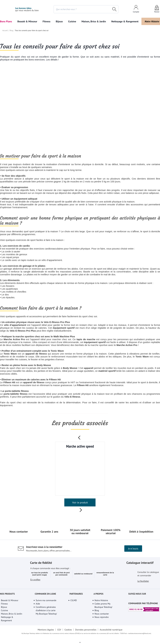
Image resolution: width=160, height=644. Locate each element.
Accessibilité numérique (112, 633)
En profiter (36, 588)
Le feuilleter (143, 585)
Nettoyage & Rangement (124, 21)
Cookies (68, 633)
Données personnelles (86, 633)
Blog (11, 84)
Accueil (5, 84)
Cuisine (72, 21)
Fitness (47, 21)
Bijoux (59, 21)
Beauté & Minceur (27, 21)
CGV (59, 633)
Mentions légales (45, 633)
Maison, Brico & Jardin (93, 21)
